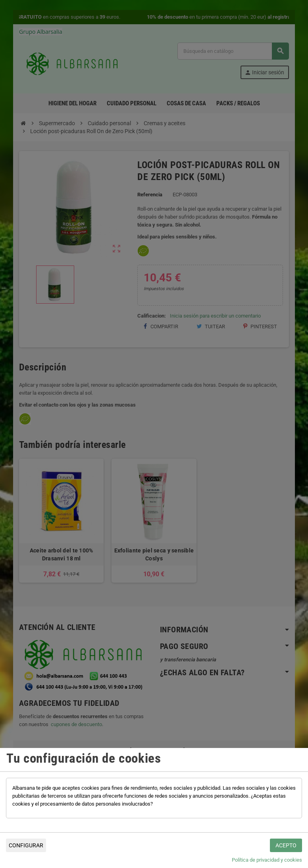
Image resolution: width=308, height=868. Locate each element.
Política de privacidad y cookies (267, 860)
